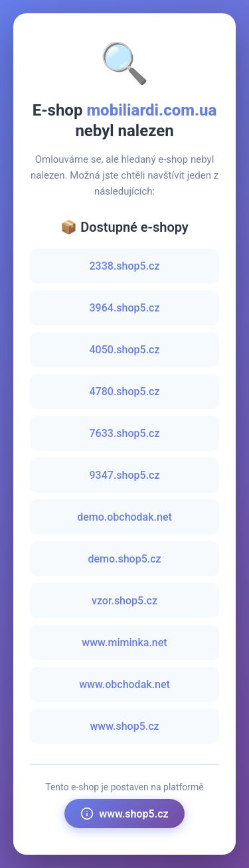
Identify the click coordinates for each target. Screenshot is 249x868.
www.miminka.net (124, 643)
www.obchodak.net (124, 684)
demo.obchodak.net (124, 517)
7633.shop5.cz (125, 433)
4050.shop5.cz (125, 350)
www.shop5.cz (124, 726)
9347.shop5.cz (125, 475)
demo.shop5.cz (124, 559)
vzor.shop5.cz (124, 601)
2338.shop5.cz (125, 266)
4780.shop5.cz (125, 391)
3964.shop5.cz (125, 308)
